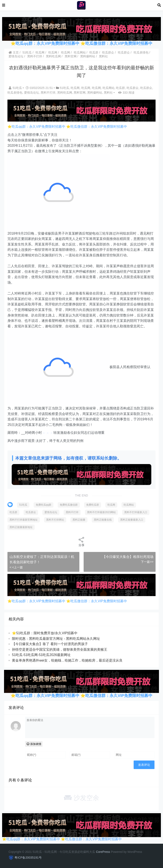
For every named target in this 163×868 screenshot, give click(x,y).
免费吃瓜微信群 (69, 505)
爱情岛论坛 (16, 56)
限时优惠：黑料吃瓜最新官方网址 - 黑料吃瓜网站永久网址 (56, 639)
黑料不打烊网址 (55, 520)
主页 (14, 52)
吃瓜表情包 (141, 52)
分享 (81, 542)
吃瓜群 (94, 52)
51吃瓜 (27, 52)
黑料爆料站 (88, 56)
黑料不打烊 (35, 56)
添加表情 (34, 744)
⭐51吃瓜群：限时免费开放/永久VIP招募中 (45, 633)
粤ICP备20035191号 (28, 858)
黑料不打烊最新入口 (136, 512)
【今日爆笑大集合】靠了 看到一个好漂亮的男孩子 (50, 644)
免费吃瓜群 (93, 505)
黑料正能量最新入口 (132, 520)
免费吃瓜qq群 (44, 505)
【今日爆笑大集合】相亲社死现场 (128, 557)
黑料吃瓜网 (53, 56)
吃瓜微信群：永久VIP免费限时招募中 (119, 43)
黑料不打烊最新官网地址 (24, 520)
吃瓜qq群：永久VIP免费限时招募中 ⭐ (50, 43)
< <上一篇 (16, 567)
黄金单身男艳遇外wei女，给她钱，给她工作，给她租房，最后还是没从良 (67, 660)
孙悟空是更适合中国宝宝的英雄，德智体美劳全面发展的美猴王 (60, 650)
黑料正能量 (79, 520)
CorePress (103, 852)
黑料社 (103, 56)
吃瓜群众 (108, 52)
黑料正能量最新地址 (21, 527)
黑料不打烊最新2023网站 (101, 512)
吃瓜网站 (80, 52)
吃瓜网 (40, 52)
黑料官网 (71, 56)
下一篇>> (147, 562)
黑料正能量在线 (103, 520)
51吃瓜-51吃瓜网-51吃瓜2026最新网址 (41, 655)
